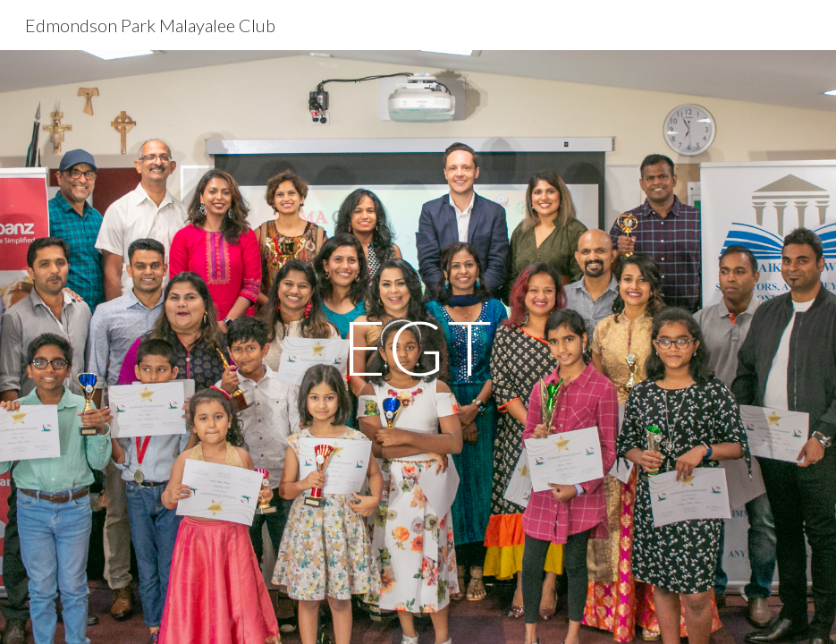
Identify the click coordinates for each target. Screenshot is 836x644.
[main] (418, 347)
